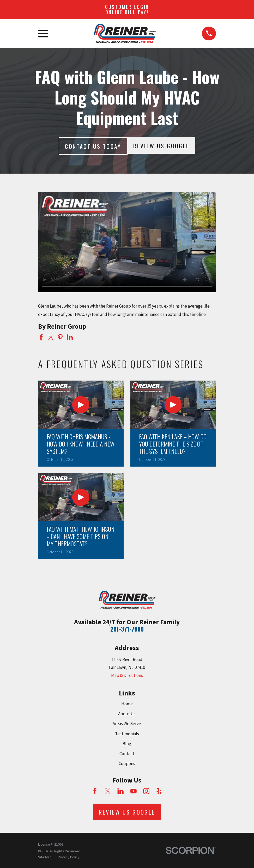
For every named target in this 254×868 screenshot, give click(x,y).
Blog (127, 744)
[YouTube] (134, 791)
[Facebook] (95, 791)
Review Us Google (161, 146)
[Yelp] (159, 791)
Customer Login (127, 9)
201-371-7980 (127, 629)
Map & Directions (127, 675)
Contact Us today (93, 146)
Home (127, 704)
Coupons (127, 763)
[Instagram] (146, 791)
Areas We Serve (127, 724)
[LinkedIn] (120, 791)
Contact (127, 754)
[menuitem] (45, 857)
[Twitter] (108, 791)
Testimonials (127, 734)
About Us (127, 714)
